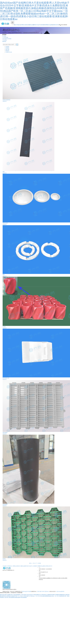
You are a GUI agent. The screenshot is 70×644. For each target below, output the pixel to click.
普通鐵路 (7, 48)
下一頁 (37, 564)
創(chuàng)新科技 (60, 592)
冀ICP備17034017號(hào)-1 (43, 592)
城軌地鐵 (7, 50)
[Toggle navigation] (12, 23)
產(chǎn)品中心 (38, 25)
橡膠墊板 (4, 41)
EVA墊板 (4, 36)
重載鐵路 (7, 51)
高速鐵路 (7, 47)
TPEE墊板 (4, 40)
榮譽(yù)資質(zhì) (25, 25)
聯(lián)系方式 (56, 25)
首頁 (30, 564)
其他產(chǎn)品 (9, 53)
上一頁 (33, 564)
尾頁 (40, 564)
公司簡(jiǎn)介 (19, 25)
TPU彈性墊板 (5, 37)
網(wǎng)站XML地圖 (27, 592)
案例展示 (43, 25)
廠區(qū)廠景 (32, 25)
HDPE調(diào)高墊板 (6, 39)
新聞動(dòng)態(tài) (49, 25)
